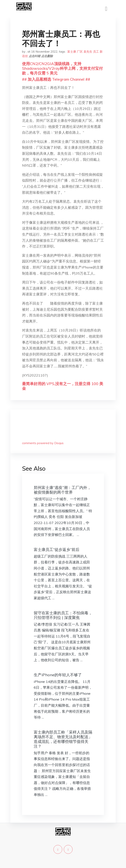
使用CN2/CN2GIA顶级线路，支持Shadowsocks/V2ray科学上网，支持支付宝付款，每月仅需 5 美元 (62, 68)
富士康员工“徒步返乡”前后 (57, 549)
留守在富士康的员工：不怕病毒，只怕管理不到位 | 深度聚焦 (63, 615)
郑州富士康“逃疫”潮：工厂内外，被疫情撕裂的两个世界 (62, 490)
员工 (96, 52)
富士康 (72, 52)
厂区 (80, 52)
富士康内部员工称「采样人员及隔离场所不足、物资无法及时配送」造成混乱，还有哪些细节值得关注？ (63, 739)
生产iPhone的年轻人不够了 (58, 675)
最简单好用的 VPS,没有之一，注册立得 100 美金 (63, 386)
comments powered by (43, 443)
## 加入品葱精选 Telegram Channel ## (56, 79)
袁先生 (88, 52)
